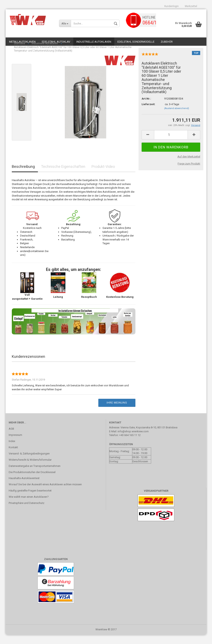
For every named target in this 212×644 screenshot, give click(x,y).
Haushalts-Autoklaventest (24, 487)
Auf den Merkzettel (189, 166)
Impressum (15, 444)
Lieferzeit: (148, 113)
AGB (11, 438)
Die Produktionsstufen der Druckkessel (32, 481)
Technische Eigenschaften (63, 176)
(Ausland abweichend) (177, 117)
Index (12, 450)
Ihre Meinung (117, 412)
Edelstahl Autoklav (56, 42)
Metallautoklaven (22, 42)
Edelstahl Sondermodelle (136, 42)
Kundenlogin (172, 6)
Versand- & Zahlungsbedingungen (29, 463)
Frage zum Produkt (189, 173)
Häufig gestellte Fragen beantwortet (30, 500)
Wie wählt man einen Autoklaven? (29, 506)
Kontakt (13, 456)
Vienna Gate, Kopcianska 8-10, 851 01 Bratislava (149, 437)
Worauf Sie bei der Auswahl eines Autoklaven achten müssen (45, 493)
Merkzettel (191, 6)
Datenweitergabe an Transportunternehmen (35, 475)
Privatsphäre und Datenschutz (26, 512)
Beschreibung (23, 176)
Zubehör (167, 42)
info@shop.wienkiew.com (133, 440)
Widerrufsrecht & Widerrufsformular (30, 469)
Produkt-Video (103, 176)
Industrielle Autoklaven (94, 42)
